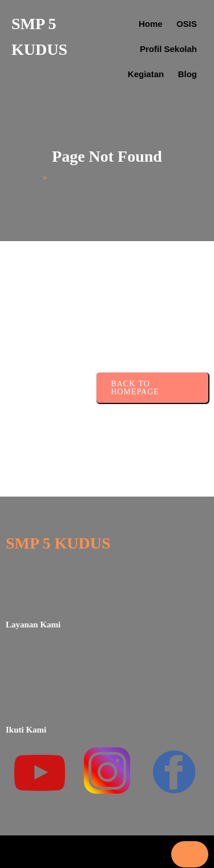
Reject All (105, 789)
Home (25, 152)
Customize (105, 761)
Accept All (105, 817)
